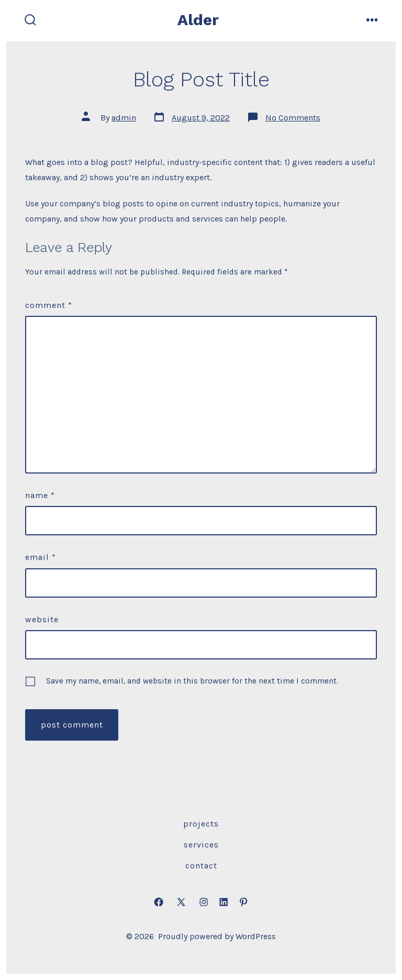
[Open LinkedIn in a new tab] (224, 902)
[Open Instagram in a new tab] (204, 902)
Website (42, 619)
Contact (201, 866)
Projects (201, 824)
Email (41, 557)
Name (40, 495)
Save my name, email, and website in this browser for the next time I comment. (192, 681)
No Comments (293, 118)
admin (124, 118)
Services (201, 845)
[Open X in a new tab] (181, 902)
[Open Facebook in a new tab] (159, 902)
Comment (49, 305)
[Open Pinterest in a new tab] (243, 902)
